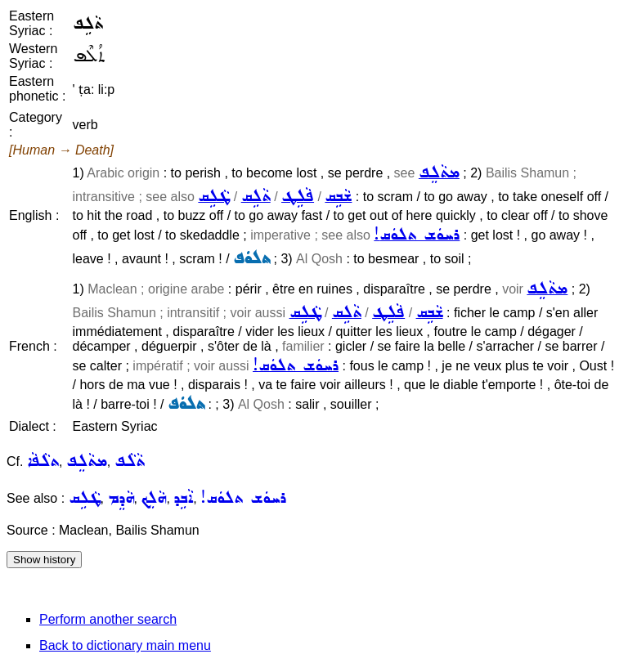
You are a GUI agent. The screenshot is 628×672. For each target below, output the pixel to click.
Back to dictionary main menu (125, 645)
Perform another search (108, 619)
